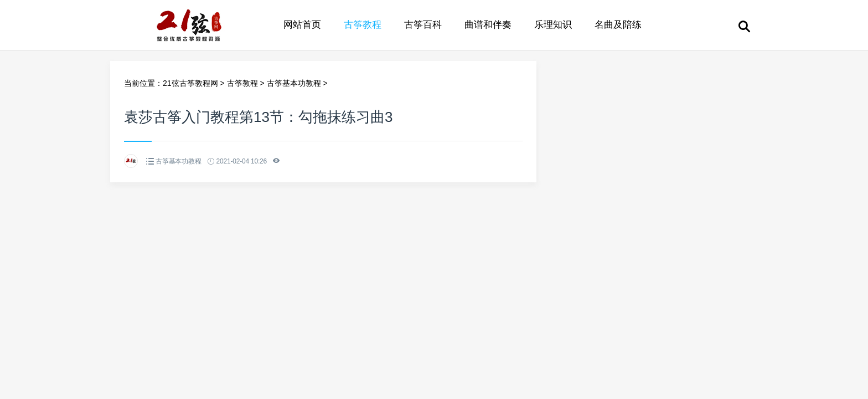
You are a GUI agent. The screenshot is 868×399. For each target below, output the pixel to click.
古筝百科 (423, 25)
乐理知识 (553, 25)
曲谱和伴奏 (488, 25)
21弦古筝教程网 (190, 83)
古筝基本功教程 (294, 83)
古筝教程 (363, 25)
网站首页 (302, 25)
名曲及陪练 (618, 25)
